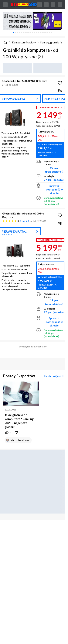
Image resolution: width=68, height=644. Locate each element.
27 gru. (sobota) (54, 180)
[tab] (14, 33)
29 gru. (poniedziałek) (54, 170)
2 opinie (24, 221)
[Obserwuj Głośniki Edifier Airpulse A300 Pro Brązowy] (60, 215)
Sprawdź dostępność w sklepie (54, 189)
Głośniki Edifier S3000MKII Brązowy (24, 81)
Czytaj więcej (55, 376)
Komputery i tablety (24, 42)
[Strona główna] (5, 42)
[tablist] (33, 33)
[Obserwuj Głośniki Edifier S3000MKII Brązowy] (60, 83)
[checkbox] (60, 90)
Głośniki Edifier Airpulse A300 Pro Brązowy (23, 215)
